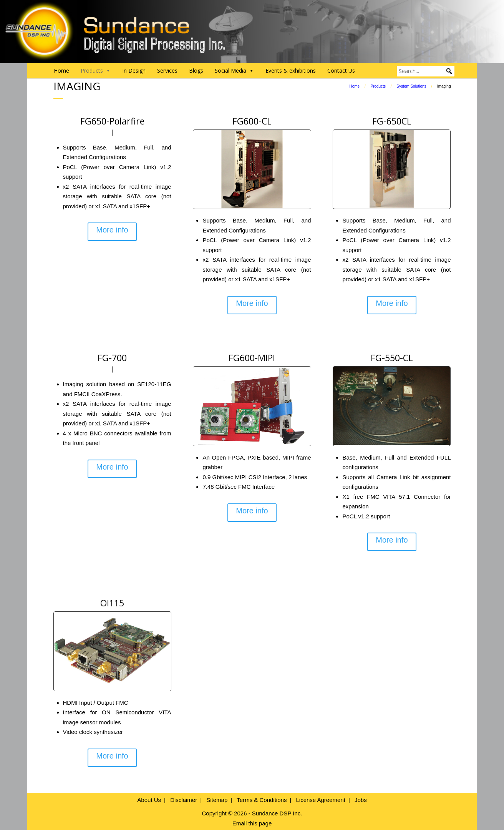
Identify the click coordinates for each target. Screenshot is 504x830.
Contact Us (341, 71)
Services (167, 71)
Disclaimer (184, 800)
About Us (149, 800)
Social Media (234, 71)
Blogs (196, 71)
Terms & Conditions (262, 800)
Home (61, 71)
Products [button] (96, 71)
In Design (134, 71)
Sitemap (217, 800)
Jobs (361, 800)
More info (112, 230)
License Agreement (320, 800)
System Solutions (411, 86)
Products (378, 86)
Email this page (252, 823)
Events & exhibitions (291, 71)
